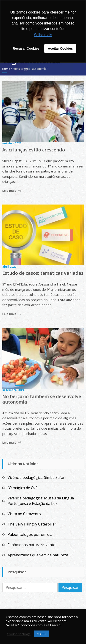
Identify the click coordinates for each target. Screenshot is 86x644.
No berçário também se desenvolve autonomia (42, 399)
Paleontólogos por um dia (30, 534)
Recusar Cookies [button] (26, 49)
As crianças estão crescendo (34, 150)
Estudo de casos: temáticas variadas (43, 273)
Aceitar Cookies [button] (60, 49)
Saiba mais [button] (43, 35)
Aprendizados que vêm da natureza (38, 555)
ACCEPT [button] (41, 634)
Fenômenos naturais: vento (32, 545)
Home (6, 69)
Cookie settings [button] (19, 634)
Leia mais (9, 191)
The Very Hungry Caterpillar (32, 524)
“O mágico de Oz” (22, 488)
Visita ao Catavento (24, 514)
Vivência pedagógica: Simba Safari (37, 477)
